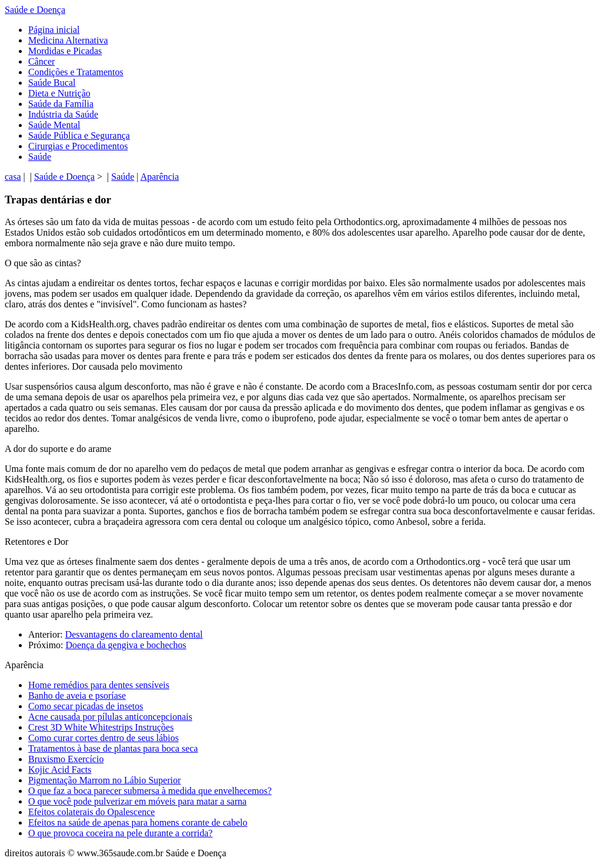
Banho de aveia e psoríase (77, 696)
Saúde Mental (54, 125)
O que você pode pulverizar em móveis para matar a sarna (137, 801)
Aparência (160, 177)
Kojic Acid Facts (60, 770)
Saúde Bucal (52, 83)
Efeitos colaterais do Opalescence (91, 812)
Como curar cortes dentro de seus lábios (103, 738)
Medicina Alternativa (68, 40)
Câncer (41, 61)
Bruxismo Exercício (66, 759)
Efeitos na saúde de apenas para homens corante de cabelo (138, 822)
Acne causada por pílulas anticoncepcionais (110, 717)
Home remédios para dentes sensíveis (99, 685)
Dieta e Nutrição (59, 93)
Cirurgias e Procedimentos (78, 146)
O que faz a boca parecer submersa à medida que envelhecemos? (150, 791)
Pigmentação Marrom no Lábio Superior (105, 780)
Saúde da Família (61, 104)
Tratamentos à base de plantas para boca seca (113, 748)
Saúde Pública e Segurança (79, 135)
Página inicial (54, 30)
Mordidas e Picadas (65, 51)
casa (13, 177)
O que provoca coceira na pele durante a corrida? (121, 833)
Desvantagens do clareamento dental (134, 634)
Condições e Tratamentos (76, 72)
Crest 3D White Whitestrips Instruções (101, 727)
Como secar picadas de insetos (86, 706)
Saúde (40, 157)
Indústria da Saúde (63, 114)
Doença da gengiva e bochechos (126, 645)
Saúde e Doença (35, 10)
